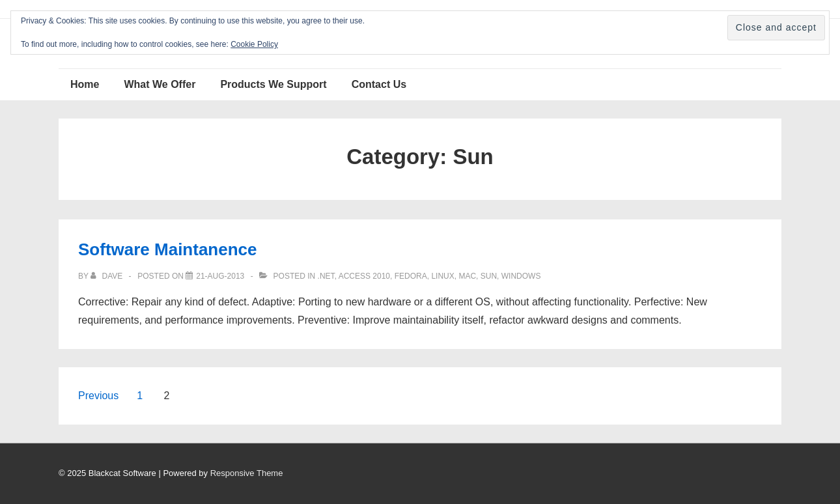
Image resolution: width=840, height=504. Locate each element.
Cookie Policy (254, 44)
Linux (442, 276)
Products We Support (273, 84)
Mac (467, 276)
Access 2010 (364, 276)
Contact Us (379, 84)
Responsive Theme (247, 473)
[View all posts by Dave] (107, 276)
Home (85, 84)
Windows (521, 276)
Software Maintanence (168, 249)
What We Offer (160, 84)
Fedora (411, 276)
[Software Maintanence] (220, 276)
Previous (98, 396)
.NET (326, 276)
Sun (489, 276)
